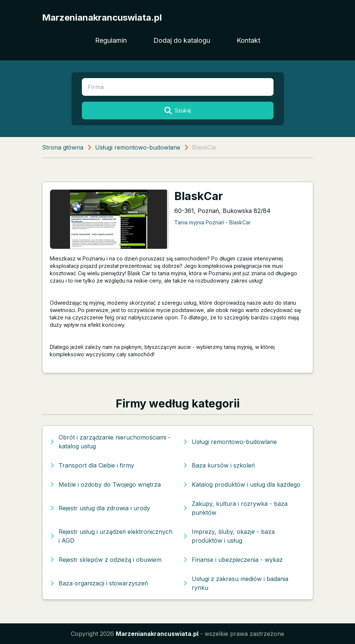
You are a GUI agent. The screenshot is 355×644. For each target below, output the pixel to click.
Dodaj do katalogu (182, 40)
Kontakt (248, 40)
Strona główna (63, 147)
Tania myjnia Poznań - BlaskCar (213, 222)
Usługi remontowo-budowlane (138, 147)
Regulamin (111, 40)
